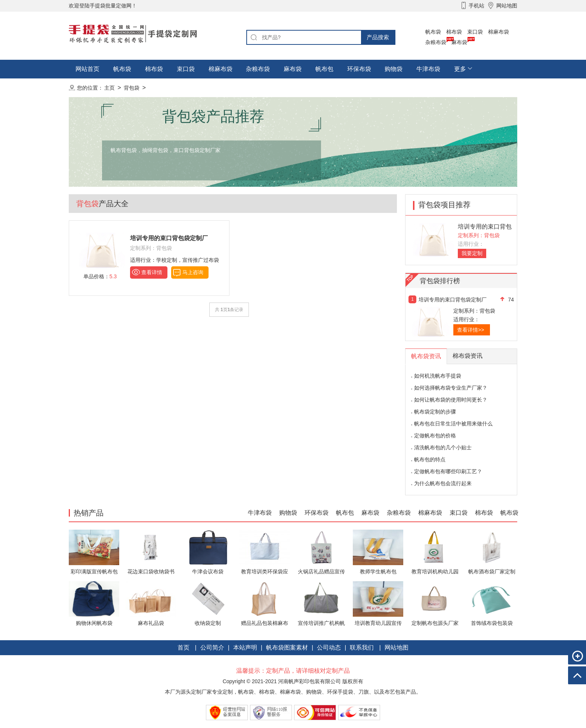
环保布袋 (359, 69)
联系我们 (362, 648)
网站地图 (397, 648)
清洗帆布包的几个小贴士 (443, 447)
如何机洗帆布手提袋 (438, 376)
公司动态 (329, 648)
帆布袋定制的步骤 (435, 412)
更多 (460, 69)
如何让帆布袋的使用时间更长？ (451, 400)
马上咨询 (193, 272)
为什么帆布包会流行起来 (443, 483)
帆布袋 (433, 32)
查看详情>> (471, 330)
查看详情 (152, 272)
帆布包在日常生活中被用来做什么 (453, 424)
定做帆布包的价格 (435, 436)
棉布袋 (454, 32)
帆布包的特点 (430, 459)
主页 (110, 88)
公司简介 (212, 648)
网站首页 (87, 69)
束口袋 (475, 32)
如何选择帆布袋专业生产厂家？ (451, 388)
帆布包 (324, 69)
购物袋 (394, 69)
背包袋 (132, 88)
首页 (183, 648)
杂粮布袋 (436, 42)
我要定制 (472, 253)
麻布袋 (459, 42)
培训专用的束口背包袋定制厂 (453, 300)
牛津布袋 (428, 69)
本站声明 (245, 648)
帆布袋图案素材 (287, 648)
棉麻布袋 (499, 32)
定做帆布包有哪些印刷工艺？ (448, 471)
